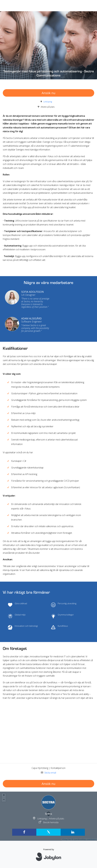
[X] (48, 832)
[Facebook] (24, 832)
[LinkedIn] (73, 832)
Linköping (48, 102)
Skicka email (50, 773)
